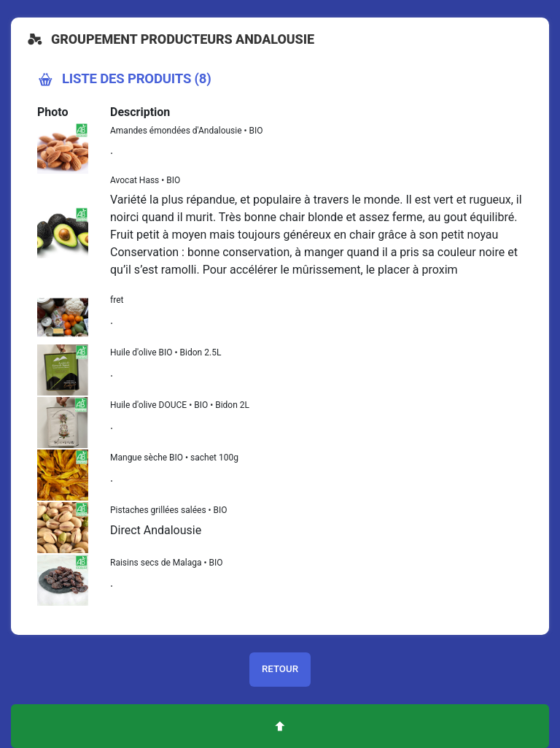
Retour (280, 669)
